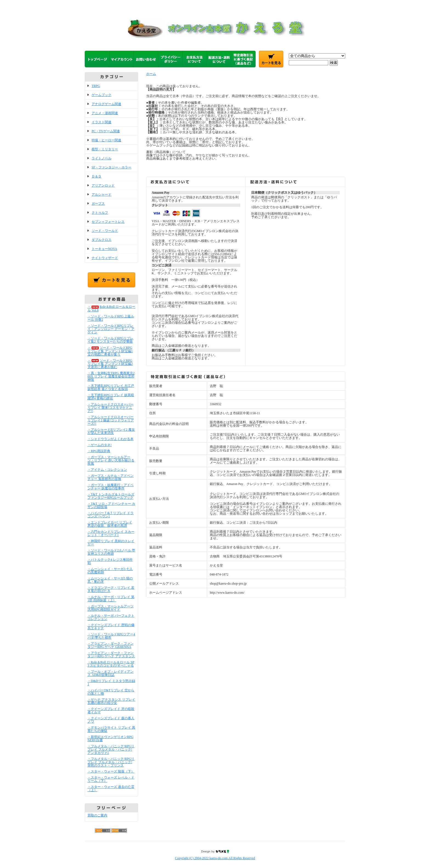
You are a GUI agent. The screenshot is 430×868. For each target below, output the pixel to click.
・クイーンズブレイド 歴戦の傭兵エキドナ (111, 627)
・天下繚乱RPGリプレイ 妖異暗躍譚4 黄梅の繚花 (111, 397)
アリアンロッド (103, 185)
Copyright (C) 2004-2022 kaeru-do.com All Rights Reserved (215, 858)
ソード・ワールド (105, 231)
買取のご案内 (97, 815)
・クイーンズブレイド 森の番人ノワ (111, 720)
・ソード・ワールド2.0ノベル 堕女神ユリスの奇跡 (111, 552)
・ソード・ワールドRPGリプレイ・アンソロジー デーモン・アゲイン (111, 329)
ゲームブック (101, 95)
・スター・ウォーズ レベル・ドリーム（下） (111, 779)
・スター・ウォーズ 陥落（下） (111, 771)
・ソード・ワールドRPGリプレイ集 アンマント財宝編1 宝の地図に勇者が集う (110, 351)
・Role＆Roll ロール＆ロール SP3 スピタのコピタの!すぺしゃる (111, 664)
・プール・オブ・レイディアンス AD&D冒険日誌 (111, 673)
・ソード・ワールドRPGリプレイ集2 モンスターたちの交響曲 (110, 340)
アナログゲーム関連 (106, 104)
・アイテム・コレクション (107, 470)
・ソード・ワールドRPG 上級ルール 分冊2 (111, 318)
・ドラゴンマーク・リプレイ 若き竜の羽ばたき (111, 589)
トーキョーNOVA (104, 249)
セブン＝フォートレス (108, 222)
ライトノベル (101, 158)
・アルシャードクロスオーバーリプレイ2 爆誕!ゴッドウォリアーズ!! (111, 420)
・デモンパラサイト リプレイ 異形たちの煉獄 (111, 729)
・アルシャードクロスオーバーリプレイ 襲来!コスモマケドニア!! (111, 408)
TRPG (96, 86)
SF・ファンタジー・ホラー (111, 167)
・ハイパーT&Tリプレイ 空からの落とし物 (111, 692)
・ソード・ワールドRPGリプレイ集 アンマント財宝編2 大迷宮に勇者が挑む (110, 364)
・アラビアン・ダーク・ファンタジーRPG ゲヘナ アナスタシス (111, 655)
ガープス (98, 204)
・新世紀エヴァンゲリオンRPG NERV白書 (110, 739)
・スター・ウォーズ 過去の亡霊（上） (111, 788)
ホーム (151, 74)
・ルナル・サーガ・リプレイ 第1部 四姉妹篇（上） (111, 599)
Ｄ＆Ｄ (97, 176)
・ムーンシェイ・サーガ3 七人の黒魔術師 (110, 571)
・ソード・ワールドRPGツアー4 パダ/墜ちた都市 (111, 636)
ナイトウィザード (105, 258)
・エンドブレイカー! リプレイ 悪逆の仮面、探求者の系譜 (110, 524)
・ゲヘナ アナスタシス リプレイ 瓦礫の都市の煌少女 (111, 701)
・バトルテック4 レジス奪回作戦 (110, 561)
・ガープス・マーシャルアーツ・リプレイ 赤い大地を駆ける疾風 (111, 460)
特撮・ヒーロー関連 (106, 140)
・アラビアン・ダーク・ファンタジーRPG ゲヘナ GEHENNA (111, 645)
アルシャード (101, 195)
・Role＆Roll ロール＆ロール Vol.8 (111, 308)
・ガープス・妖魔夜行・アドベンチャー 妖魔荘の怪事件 (111, 487)
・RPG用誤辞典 (99, 451)
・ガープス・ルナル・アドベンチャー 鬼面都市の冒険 (111, 477)
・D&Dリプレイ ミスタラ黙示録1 (111, 683)
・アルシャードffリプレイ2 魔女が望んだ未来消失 (111, 431)
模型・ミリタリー (105, 149)
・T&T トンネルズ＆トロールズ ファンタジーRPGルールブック (111, 496)
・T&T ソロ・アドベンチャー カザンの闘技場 (111, 505)
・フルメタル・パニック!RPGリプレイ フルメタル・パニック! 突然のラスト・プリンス (111, 762)
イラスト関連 (101, 122)
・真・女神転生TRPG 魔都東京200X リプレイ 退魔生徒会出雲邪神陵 (111, 376)
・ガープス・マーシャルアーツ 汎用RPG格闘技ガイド (111, 608)
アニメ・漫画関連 (105, 113)
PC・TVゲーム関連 (106, 131)
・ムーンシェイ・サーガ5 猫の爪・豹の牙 (110, 580)
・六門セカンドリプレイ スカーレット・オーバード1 (111, 533)
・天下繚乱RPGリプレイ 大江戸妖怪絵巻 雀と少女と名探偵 (111, 387)
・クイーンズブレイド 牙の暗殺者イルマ (111, 711)
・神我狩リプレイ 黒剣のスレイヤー (111, 543)
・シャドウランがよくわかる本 (111, 439)
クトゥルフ (100, 213)
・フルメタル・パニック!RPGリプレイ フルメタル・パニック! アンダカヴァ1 (111, 749)
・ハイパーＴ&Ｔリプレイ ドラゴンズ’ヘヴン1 (111, 515)
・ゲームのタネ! (100, 445)
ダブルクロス (101, 240)
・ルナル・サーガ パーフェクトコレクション (111, 617)
